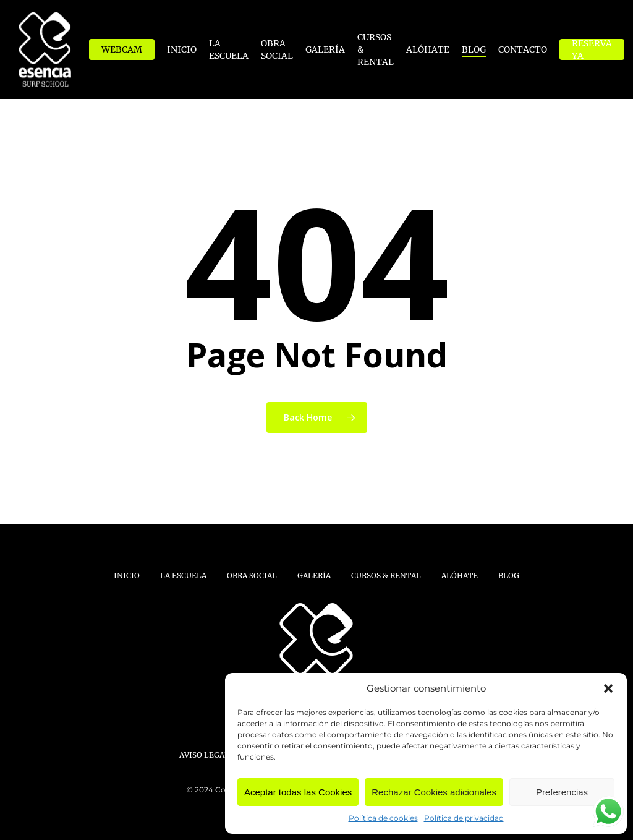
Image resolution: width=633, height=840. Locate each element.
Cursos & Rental (386, 576)
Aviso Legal (204, 755)
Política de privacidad (464, 818)
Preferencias (562, 792)
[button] (608, 688)
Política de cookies (383, 818)
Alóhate (460, 576)
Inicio (127, 576)
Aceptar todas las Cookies (298, 792)
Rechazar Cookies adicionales (434, 792)
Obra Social (252, 576)
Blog (509, 576)
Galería (314, 576)
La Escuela (183, 576)
